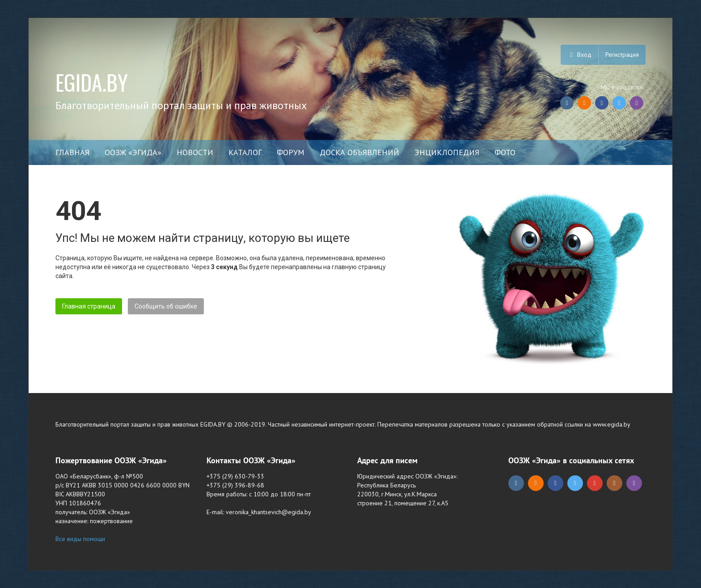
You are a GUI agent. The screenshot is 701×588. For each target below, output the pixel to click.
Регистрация (622, 55)
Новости (195, 152)
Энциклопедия (447, 152)
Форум (291, 152)
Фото (505, 152)
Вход (579, 55)
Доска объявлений (359, 152)
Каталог (245, 152)
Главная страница (89, 306)
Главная (72, 152)
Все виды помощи (80, 539)
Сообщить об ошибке (166, 306)
